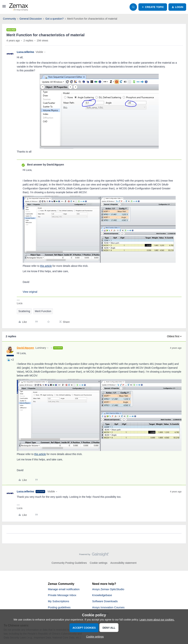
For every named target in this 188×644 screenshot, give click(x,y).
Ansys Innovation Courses (109, 608)
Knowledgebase (103, 596)
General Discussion (31, 19)
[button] (4, 8)
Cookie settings (99, 563)
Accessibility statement (123, 563)
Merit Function (43, 311)
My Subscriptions (59, 602)
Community (9, 19)
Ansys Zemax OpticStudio (109, 589)
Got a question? (54, 19)
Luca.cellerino (25, 52)
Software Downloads (106, 602)
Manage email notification (65, 589)
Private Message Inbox (63, 596)
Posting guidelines (60, 608)
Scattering (24, 311)
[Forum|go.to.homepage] (19, 7)
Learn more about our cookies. (157, 620)
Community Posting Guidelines (69, 563)
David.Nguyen (25, 348)
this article (46, 266)
